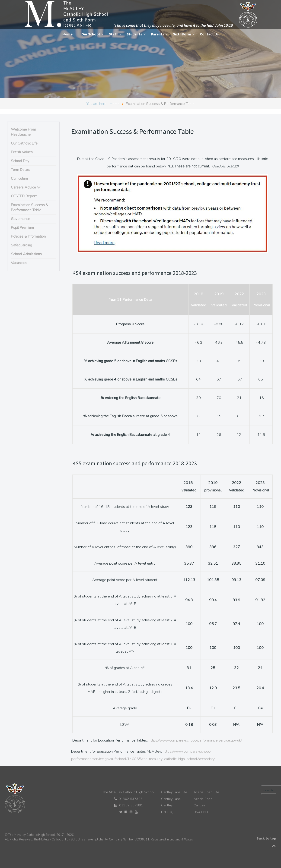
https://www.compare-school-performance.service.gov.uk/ (195, 740)
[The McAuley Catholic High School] (141, 14)
